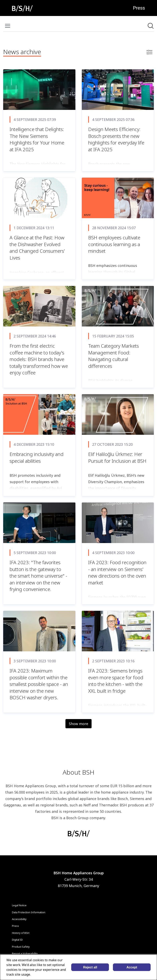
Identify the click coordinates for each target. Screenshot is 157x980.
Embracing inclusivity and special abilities (37, 457)
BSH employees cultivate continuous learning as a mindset (114, 244)
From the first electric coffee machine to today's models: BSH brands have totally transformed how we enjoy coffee (39, 359)
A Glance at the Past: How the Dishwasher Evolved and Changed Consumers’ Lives (37, 248)
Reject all (90, 967)
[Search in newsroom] (151, 26)
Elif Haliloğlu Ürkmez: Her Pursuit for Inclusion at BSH (117, 457)
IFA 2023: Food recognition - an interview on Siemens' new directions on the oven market (117, 572)
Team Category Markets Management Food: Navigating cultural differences (114, 356)
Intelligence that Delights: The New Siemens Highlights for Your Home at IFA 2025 (37, 139)
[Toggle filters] (149, 52)
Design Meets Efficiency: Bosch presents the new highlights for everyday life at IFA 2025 (116, 139)
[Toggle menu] (8, 26)
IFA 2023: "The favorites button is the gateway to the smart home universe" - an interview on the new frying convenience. (38, 576)
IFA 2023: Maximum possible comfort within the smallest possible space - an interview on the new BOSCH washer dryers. (39, 684)
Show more (78, 724)
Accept (132, 967)
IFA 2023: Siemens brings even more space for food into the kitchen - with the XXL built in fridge (116, 681)
